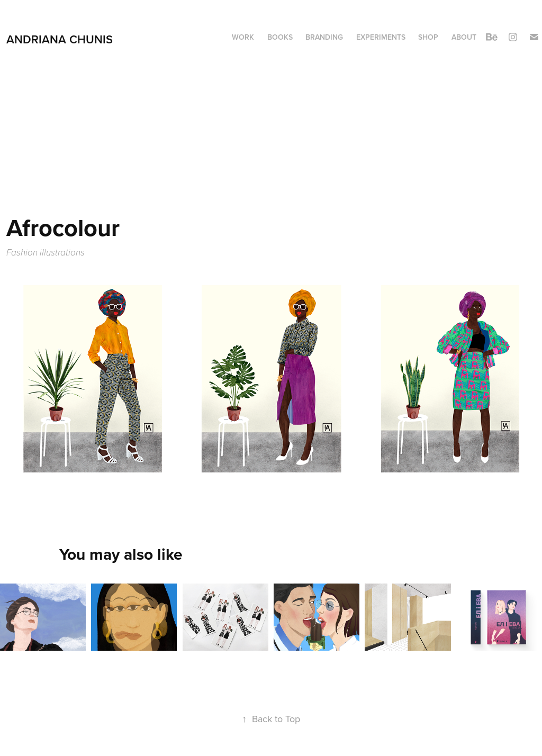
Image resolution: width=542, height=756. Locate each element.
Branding (324, 37)
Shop (428, 37)
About (464, 37)
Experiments (381, 37)
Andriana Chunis (60, 39)
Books (280, 37)
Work (243, 37)
